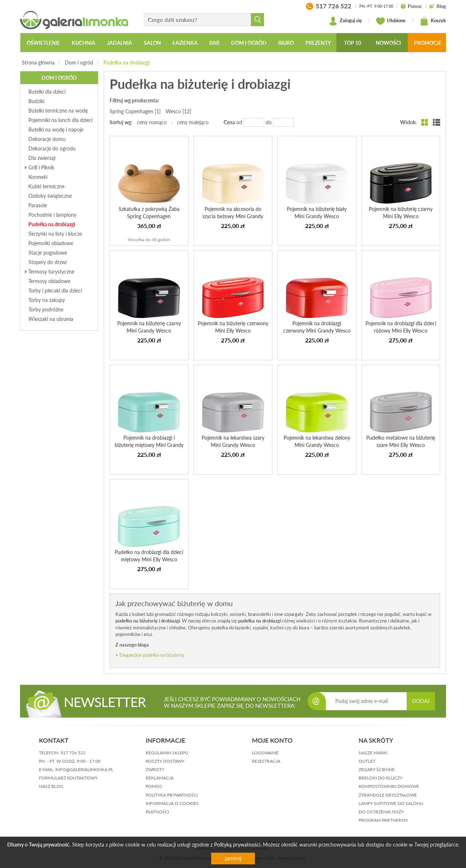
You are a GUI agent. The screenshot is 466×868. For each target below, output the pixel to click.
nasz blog (51, 786)
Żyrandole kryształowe (388, 795)
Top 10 (353, 43)
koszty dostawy (165, 761)
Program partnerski (383, 820)
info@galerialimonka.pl (84, 769)
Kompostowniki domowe (389, 786)
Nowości (388, 43)
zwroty (155, 769)
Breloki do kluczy (380, 778)
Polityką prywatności (237, 845)
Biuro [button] (286, 43)
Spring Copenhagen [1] (135, 111)
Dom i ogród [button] (249, 43)
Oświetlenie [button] (43, 43)
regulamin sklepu (167, 753)
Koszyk (433, 21)
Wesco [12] (178, 111)
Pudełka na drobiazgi (127, 62)
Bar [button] (214, 43)
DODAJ (421, 701)
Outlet (367, 761)
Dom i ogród (79, 62)
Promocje (428, 43)
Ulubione (391, 21)
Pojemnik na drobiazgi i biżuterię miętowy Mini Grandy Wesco (149, 445)
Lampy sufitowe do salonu (391, 803)
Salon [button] (152, 43)
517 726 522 (73, 753)
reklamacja (160, 778)
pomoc (154, 786)
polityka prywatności (172, 795)
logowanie (265, 753)
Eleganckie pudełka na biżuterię (152, 655)
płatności (157, 812)
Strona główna (38, 62)
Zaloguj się (345, 21)
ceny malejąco (193, 122)
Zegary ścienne (377, 769)
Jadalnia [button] (120, 43)
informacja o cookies (172, 803)
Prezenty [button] (318, 43)
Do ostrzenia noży (381, 812)
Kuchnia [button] (84, 43)
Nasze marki (373, 753)
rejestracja (266, 761)
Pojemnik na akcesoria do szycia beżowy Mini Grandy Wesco (233, 216)
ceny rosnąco (152, 122)
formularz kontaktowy (68, 778)
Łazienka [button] (185, 43)
